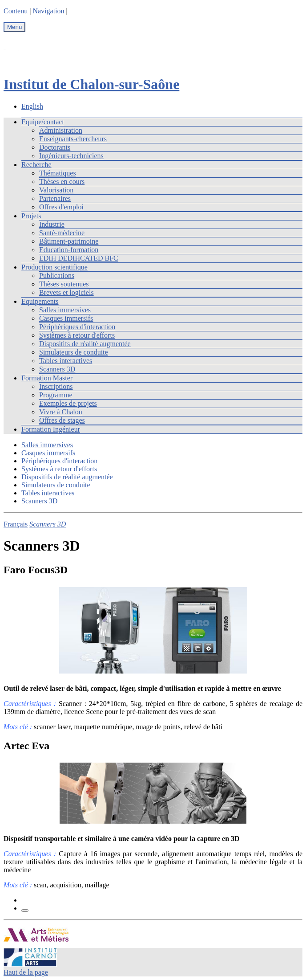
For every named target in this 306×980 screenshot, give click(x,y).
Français (16, 524)
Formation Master (47, 378)
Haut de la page (26, 972)
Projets (31, 216)
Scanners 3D (57, 369)
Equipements (40, 301)
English (32, 106)
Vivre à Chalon (61, 412)
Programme (56, 395)
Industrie (52, 224)
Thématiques (58, 173)
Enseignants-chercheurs (73, 139)
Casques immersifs (66, 318)
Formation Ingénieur (51, 429)
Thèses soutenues (64, 284)
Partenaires (55, 198)
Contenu (16, 11)
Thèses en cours (62, 182)
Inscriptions (56, 386)
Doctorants (55, 147)
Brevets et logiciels (66, 292)
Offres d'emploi (61, 207)
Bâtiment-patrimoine (69, 241)
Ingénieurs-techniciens (71, 156)
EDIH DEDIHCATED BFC (79, 258)
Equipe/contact (43, 122)
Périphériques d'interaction (77, 327)
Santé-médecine (62, 233)
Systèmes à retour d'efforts (77, 335)
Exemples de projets (68, 403)
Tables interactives (66, 361)
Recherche (36, 165)
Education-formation (69, 250)
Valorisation (56, 190)
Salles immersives (65, 310)
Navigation (48, 11)
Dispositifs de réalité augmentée (85, 344)
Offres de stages (62, 420)
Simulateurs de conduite (74, 352)
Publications (57, 276)
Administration (61, 130)
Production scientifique (54, 267)
